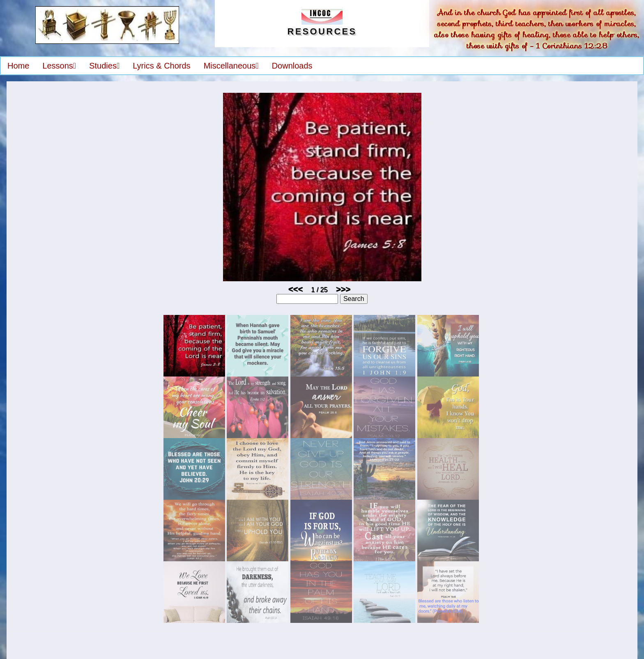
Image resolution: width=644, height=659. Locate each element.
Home (18, 66)
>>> (343, 289)
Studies (104, 66)
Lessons (59, 66)
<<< (296, 289)
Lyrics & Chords (161, 66)
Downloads (292, 66)
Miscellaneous (231, 66)
